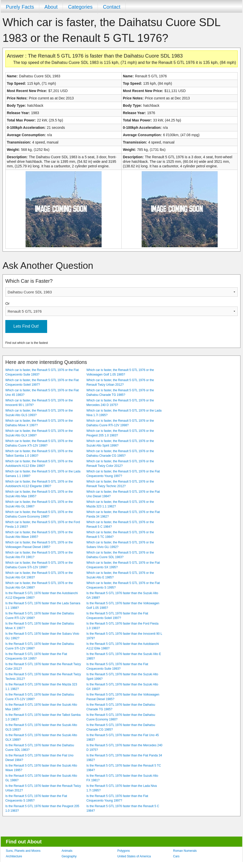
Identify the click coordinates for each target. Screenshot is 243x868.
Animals (67, 851)
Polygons (124, 851)
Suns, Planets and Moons (23, 851)
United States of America (134, 856)
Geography (69, 856)
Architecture (14, 856)
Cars (176, 856)
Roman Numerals (185, 851)
